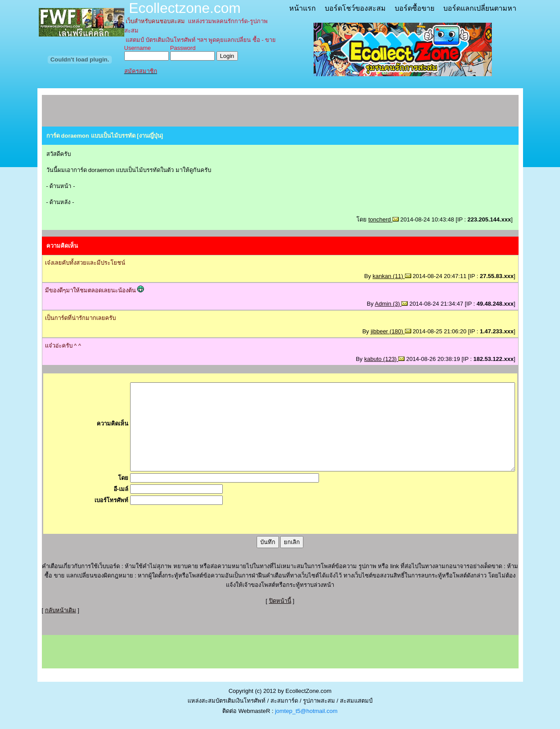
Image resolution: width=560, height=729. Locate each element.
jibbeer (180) (391, 331)
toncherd (384, 219)
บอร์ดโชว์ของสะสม (355, 8)
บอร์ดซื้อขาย (415, 8)
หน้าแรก (302, 8)
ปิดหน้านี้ (280, 601)
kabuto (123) (384, 359)
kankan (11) (392, 276)
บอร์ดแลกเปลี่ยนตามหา (480, 8)
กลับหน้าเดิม (61, 610)
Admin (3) (391, 304)
